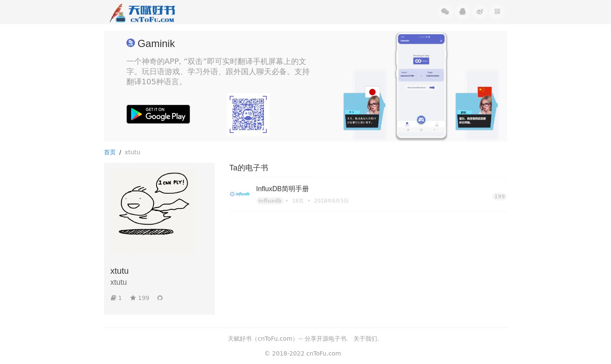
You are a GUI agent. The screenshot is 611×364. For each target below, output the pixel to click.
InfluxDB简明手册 (283, 189)
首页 (110, 152)
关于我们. (366, 339)
